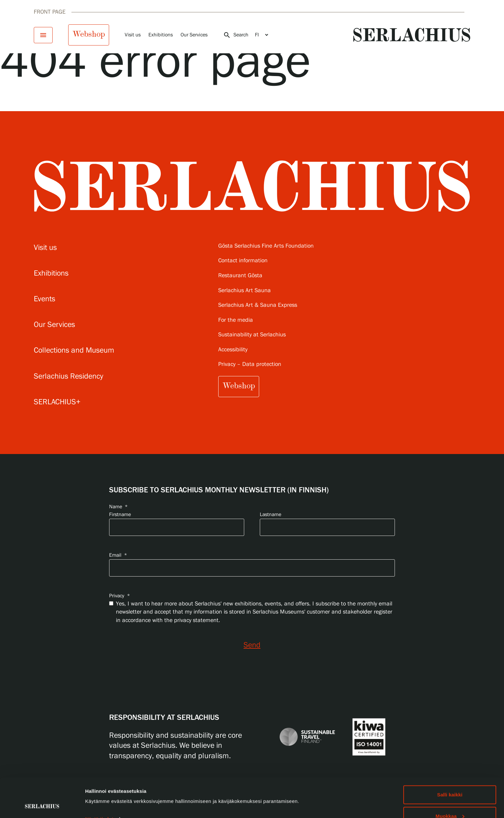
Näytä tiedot (99, 782)
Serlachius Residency (69, 377)
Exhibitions (161, 35)
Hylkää (450, 801)
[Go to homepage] (412, 35)
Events (44, 299)
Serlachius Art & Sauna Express (258, 305)
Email (118, 555)
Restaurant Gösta (240, 276)
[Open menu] (43, 35)
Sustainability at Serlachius (252, 335)
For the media (236, 320)
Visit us (133, 35)
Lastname (271, 515)
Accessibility (233, 350)
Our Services (194, 35)
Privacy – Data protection (250, 364)
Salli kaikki (450, 758)
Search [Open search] (236, 35)
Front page (50, 12)
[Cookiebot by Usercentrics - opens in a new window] (42, 805)
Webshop (89, 34)
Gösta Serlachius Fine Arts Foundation (266, 246)
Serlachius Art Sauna (245, 291)
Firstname (120, 515)
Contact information (243, 261)
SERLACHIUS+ (57, 402)
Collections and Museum (74, 351)
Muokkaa (450, 779)
